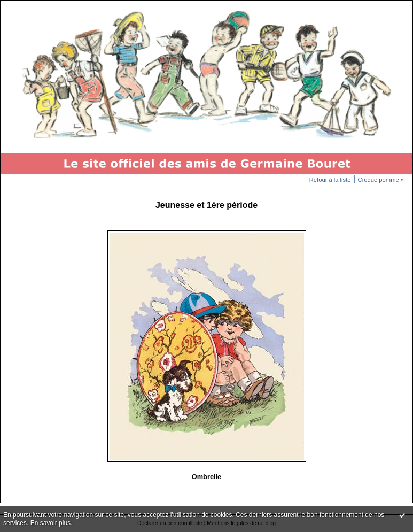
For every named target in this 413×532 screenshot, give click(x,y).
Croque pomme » (381, 180)
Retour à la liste (330, 180)
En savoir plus (50, 523)
